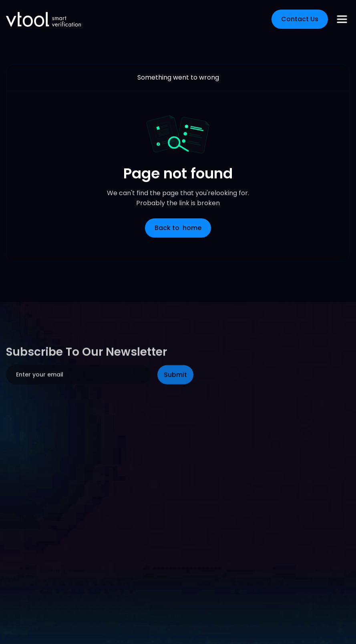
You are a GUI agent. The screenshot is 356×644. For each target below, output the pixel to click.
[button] (342, 19)
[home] (43, 19)
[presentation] (67, 430)
